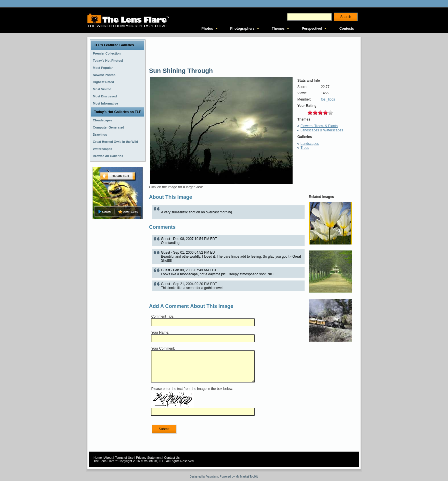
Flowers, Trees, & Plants (319, 126)
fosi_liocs (328, 99)
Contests (347, 29)
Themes (278, 29)
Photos (207, 29)
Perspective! (312, 29)
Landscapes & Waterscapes (322, 130)
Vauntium (212, 477)
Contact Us (172, 458)
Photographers (242, 29)
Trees (305, 148)
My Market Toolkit (247, 477)
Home (98, 458)
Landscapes (310, 144)
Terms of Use (124, 458)
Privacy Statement (149, 458)
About (108, 458)
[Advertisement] (118, 310)
